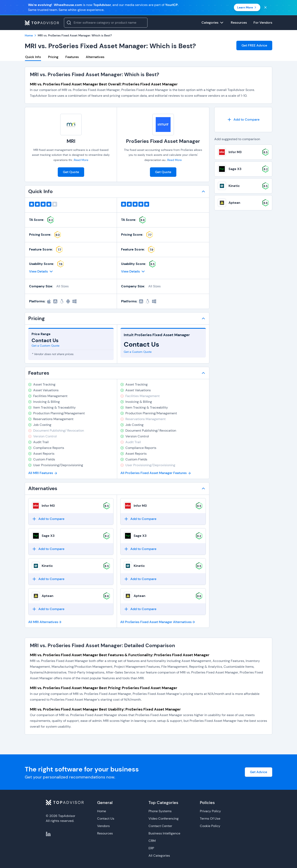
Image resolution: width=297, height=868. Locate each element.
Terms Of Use (210, 818)
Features (72, 57)
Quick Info (33, 57)
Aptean (48, 596)
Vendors (103, 826)
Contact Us (106, 818)
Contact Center (160, 826)
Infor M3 (48, 506)
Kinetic (47, 566)
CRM (152, 841)
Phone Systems (160, 811)
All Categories (159, 856)
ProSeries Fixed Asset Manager (163, 141)
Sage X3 (48, 536)
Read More (81, 160)
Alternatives (95, 57)
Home (102, 811)
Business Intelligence (164, 833)
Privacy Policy (210, 811)
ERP (151, 848)
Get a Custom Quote (45, 346)
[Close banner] (265, 7)
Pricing (53, 57)
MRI (71, 141)
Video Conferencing (164, 818)
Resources (105, 833)
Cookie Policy (210, 826)
